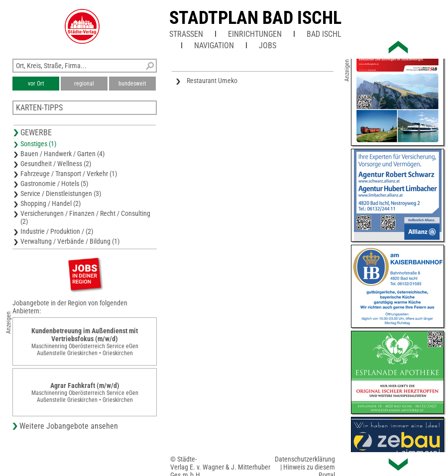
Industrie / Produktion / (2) (57, 231)
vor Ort (36, 84)
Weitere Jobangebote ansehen (69, 426)
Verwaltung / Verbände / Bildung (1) (70, 241)
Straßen (186, 34)
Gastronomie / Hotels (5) (54, 184)
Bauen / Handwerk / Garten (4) (62, 154)
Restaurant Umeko (212, 81)
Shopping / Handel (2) (51, 203)
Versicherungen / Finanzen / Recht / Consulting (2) (85, 217)
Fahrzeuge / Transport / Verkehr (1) (69, 174)
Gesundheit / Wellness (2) (56, 164)
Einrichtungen (255, 34)
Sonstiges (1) (38, 144)
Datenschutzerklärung (305, 459)
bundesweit (132, 84)
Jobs (268, 46)
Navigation (214, 46)
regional (84, 84)
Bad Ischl (324, 34)
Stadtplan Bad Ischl (255, 18)
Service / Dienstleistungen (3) (61, 193)
